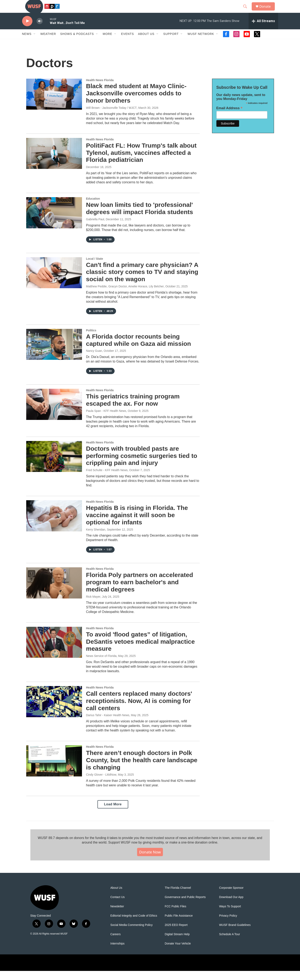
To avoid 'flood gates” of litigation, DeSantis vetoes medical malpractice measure (141, 650)
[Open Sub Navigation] (35, 43)
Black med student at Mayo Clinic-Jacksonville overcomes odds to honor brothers (136, 102)
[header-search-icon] (247, 11)
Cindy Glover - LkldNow (101, 783)
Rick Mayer (93, 606)
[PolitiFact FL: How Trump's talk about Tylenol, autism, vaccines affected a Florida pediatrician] (54, 162)
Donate (268, 11)
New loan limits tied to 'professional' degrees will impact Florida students (140, 217)
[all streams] (263, 30)
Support (171, 43)
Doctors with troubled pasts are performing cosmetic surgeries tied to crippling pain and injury (142, 465)
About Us (116, 897)
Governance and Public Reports (185, 906)
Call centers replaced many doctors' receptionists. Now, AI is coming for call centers (139, 710)
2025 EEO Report (176, 934)
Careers (116, 943)
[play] (27, 30)
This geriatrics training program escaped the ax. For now (133, 409)
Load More (113, 813)
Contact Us (118, 906)
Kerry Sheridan (96, 538)
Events (128, 43)
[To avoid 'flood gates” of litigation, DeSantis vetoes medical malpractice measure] (54, 651)
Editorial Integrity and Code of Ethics (134, 925)
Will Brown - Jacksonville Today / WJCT (111, 117)
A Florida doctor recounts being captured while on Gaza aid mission (139, 349)
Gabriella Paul (95, 228)
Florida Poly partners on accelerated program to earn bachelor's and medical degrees (140, 591)
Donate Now (150, 861)
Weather (48, 43)
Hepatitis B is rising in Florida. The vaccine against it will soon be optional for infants (137, 524)
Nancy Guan (94, 360)
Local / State (95, 268)
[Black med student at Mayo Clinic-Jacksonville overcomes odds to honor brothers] (54, 103)
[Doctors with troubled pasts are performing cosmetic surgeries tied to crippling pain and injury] (54, 465)
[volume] (40, 30)
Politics (91, 339)
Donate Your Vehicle (178, 953)
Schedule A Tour (229, 943)
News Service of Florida (101, 665)
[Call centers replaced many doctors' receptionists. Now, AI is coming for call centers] (54, 710)
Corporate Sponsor (231, 897)
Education (93, 207)
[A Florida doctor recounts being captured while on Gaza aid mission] (54, 353)
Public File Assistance (179, 925)
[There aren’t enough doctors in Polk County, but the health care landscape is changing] (54, 770)
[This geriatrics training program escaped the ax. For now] (54, 413)
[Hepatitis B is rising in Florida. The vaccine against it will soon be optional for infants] (54, 525)
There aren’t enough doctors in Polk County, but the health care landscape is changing (142, 769)
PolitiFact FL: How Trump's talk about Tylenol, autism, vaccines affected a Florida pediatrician (141, 162)
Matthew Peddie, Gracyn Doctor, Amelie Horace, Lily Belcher (125, 295)
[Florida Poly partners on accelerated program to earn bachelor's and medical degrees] (54, 592)
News (27, 43)
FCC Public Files (175, 915)
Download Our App (231, 906)
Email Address (229, 117)
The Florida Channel (178, 897)
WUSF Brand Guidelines (235, 934)
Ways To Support (230, 915)
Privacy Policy (228, 925)
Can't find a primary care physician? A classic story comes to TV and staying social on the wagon (142, 281)
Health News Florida (100, 89)
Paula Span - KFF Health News (106, 420)
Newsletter (117, 915)
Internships (117, 953)
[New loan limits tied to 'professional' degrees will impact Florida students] (54, 222)
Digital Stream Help (177, 943)
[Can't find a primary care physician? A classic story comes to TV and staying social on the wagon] (54, 282)
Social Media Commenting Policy (132, 934)
